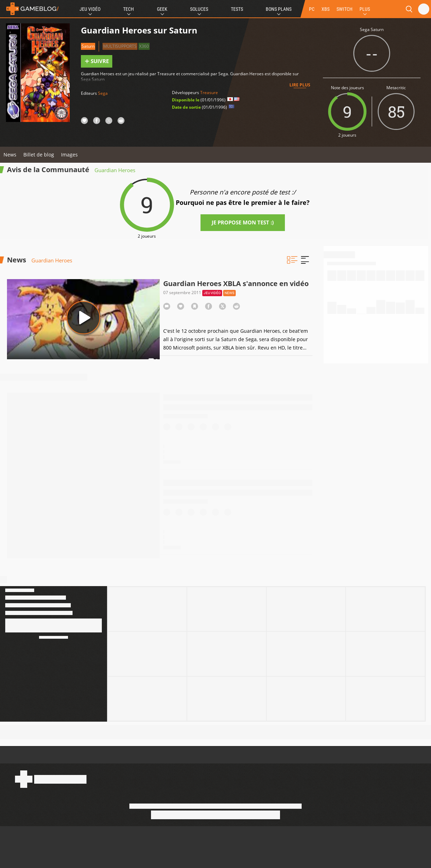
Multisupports (120, 46)
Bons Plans (279, 9)
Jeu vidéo (212, 293)
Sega (103, 93)
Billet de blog (39, 155)
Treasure (209, 93)
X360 (144, 46)
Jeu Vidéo (90, 9)
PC (312, 9)
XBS (326, 9)
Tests (237, 9)
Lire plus (300, 85)
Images (69, 155)
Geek (162, 9)
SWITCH (345, 9)
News (10, 155)
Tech (128, 9)
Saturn (88, 46)
